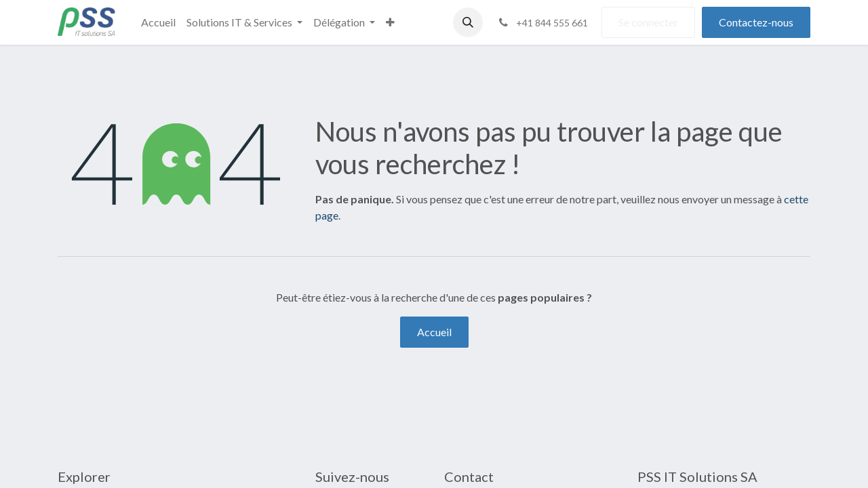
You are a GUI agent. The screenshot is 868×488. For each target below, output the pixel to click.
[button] (468, 22)
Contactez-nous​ (756, 22)
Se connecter (648, 22)
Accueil (434, 332)
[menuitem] (158, 22)
